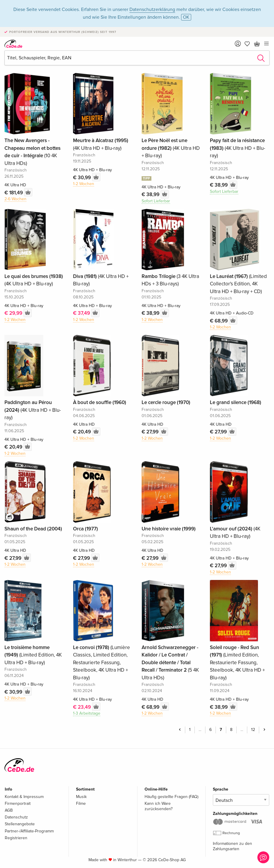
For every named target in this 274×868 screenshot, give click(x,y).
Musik (81, 797)
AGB (9, 810)
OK (186, 17)
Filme (81, 803)
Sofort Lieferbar (156, 201)
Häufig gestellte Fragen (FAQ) (171, 797)
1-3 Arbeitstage (87, 713)
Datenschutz (16, 817)
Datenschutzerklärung (152, 9)
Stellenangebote (20, 824)
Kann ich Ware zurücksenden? (159, 806)
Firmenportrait (18, 803)
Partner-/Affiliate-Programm (29, 831)
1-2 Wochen (84, 184)
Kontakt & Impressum (24, 797)
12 (253, 730)
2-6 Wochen (15, 199)
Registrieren (16, 838)
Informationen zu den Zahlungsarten (232, 846)
